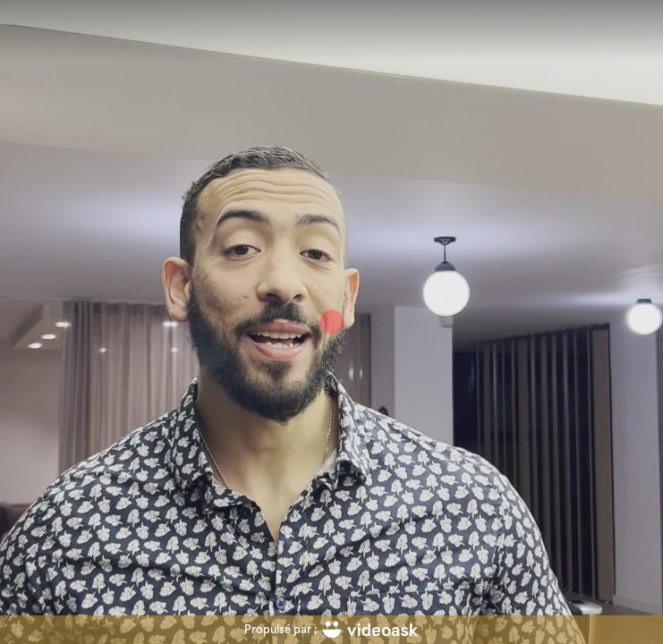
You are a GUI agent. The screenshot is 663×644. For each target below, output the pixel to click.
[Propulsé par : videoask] (331, 630)
